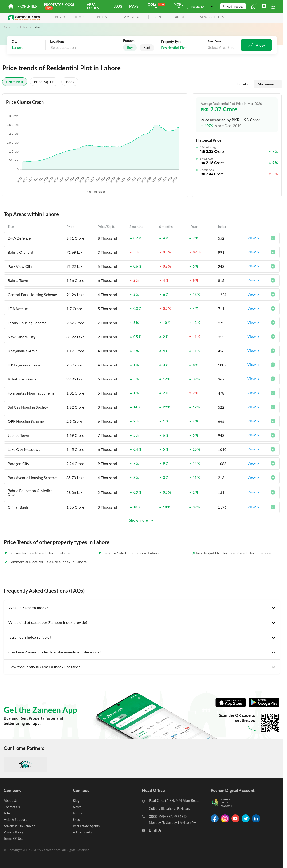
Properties (27, 6)
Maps (134, 6)
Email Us (155, 830)
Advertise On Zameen (19, 826)
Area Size (214, 41)
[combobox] (27, 48)
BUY (60, 17)
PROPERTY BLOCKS (59, 6)
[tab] (142, 608)
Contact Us (12, 807)
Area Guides (93, 6)
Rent (147, 48)
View (254, 238)
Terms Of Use (14, 839)
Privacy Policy (14, 832)
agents (181, 17)
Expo (76, 820)
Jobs (7, 813)
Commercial (129, 17)
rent (159, 17)
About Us (11, 801)
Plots (102, 17)
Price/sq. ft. (44, 82)
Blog (118, 6)
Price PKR (15, 82)
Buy (130, 48)
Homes (79, 17)
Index (24, 27)
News (77, 807)
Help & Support (15, 820)
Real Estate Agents (86, 826)
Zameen (9, 27)
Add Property (233, 6)
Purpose (129, 41)
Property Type (171, 42)
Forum (78, 813)
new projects (212, 17)
